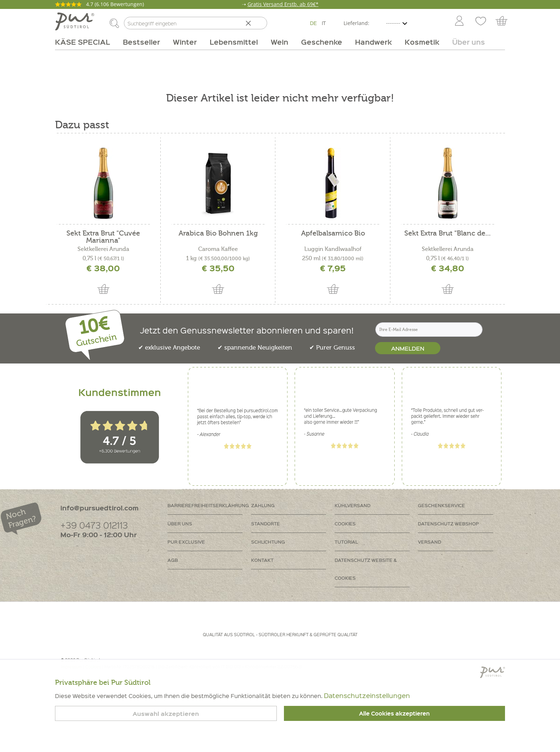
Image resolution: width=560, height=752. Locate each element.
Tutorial (346, 542)
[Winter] (185, 42)
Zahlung (263, 505)
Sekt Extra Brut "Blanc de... (447, 234)
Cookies (345, 523)
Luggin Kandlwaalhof (333, 249)
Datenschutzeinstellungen (367, 695)
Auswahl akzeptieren (166, 714)
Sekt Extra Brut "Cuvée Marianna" (103, 237)
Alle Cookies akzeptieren (394, 713)
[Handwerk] (373, 42)
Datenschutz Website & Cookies (366, 569)
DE (313, 23)
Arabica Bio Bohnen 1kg (218, 234)
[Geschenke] (322, 42)
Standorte (266, 523)
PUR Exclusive (186, 542)
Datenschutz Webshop (448, 523)
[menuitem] (459, 21)
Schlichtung (268, 542)
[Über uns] (465, 42)
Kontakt (262, 560)
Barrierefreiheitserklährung (208, 505)
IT (324, 23)
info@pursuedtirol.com (99, 508)
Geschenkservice (441, 505)
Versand (429, 542)
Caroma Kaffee (218, 249)
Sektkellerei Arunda (103, 249)
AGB (173, 560)
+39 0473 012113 (94, 525)
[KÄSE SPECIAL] (86, 42)
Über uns (180, 523)
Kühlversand (352, 505)
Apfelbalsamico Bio (333, 234)
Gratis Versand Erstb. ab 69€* (283, 4)
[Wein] (279, 42)
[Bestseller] (141, 42)
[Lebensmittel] (234, 42)
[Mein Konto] (459, 21)
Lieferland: (356, 23)
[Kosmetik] (422, 42)
